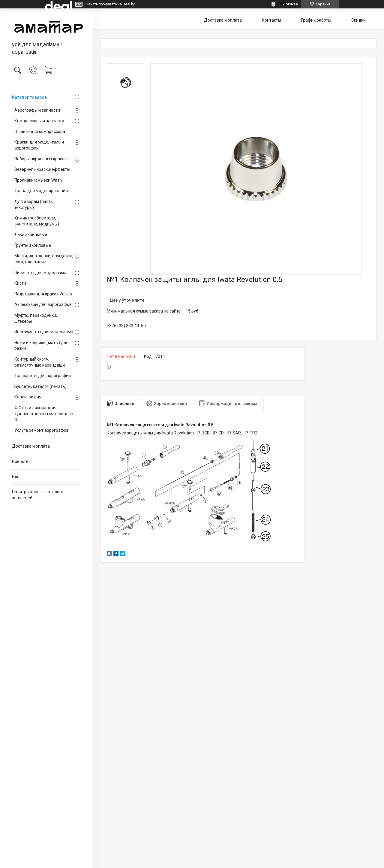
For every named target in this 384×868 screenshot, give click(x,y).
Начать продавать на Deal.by (110, 4)
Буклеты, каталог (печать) (40, 386)
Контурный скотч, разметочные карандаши (40, 362)
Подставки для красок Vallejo (43, 294)
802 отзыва (288, 4)
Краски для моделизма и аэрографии (39, 145)
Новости (20, 461)
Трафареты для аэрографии (43, 376)
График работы (316, 20)
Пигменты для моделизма (40, 273)
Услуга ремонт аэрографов (42, 430)
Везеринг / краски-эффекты (42, 169)
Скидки (358, 20)
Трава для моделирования (41, 191)
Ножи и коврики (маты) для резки (41, 346)
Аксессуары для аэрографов (43, 304)
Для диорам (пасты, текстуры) (34, 204)
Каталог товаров (29, 97)
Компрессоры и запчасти (39, 121)
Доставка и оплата (31, 446)
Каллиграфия (28, 397)
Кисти (20, 283)
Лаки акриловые (31, 234)
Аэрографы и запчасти (37, 110)
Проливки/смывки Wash (38, 180)
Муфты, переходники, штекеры (36, 318)
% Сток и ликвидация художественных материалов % (44, 414)
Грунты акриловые (33, 245)
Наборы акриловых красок (40, 159)
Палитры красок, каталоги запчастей (38, 495)
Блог (17, 477)
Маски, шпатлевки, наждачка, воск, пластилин (44, 259)
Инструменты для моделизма (44, 332)
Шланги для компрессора (40, 132)
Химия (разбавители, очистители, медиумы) (37, 221)
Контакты (271, 20)
